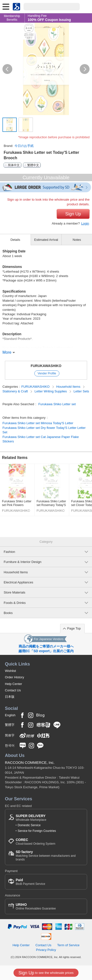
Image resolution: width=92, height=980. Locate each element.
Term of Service (68, 945)
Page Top (74, 628)
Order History (14, 677)
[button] (7, 69)
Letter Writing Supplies (51, 391)
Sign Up (73, 214)
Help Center (13, 684)
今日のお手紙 (24, 146)
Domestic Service (29, 825)
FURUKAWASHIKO (46, 366)
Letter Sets (81, 391)
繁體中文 (33, 165)
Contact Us (13, 690)
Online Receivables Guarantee (36, 906)
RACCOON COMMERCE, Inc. (30, 762)
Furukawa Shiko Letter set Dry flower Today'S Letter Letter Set (44, 430)
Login (85, 223)
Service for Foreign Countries (37, 831)
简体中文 (14, 165)
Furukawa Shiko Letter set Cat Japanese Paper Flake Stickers (41, 439)
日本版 (10, 697)
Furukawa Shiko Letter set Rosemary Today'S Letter (51, 503)
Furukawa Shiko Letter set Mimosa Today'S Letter (38, 423)
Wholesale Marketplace (31, 818)
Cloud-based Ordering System (35, 842)
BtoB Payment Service (30, 882)
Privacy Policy (46, 950)
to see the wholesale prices (46, 973)
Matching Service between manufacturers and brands (50, 855)
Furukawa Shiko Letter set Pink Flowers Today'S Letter (17, 503)
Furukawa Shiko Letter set (57, 404)
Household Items (69, 387)
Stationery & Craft (16, 391)
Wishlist (10, 671)
